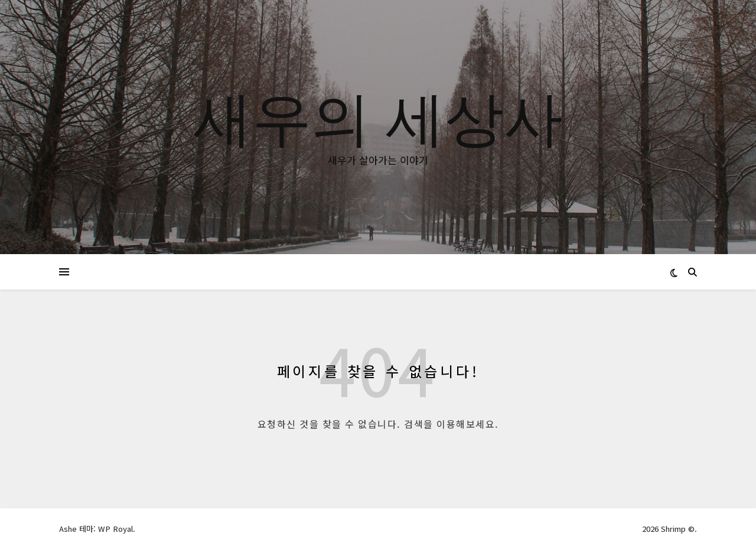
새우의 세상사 (378, 116)
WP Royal (115, 529)
